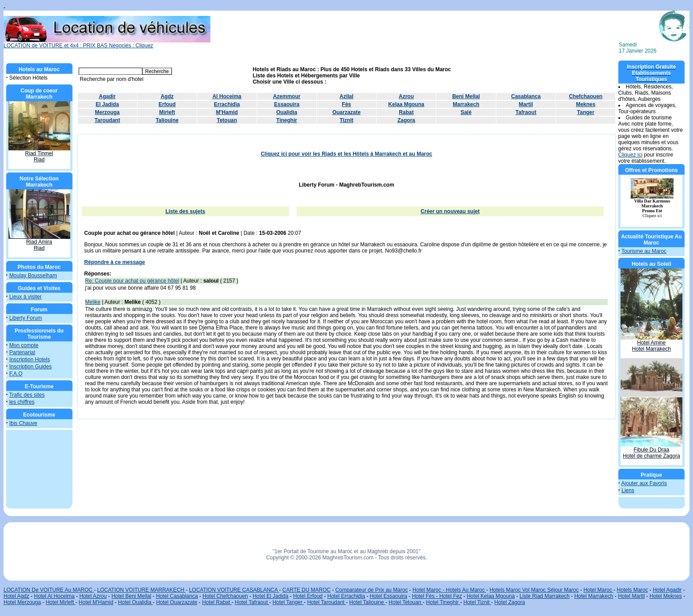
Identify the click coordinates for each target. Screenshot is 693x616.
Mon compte (24, 345)
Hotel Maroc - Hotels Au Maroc (449, 590)
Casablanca (526, 96)
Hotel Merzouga (22, 602)
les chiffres (22, 402)
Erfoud (167, 104)
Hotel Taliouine (367, 602)
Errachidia (227, 104)
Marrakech (466, 104)
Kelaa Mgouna (406, 104)
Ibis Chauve (23, 423)
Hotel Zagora (510, 602)
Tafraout (526, 112)
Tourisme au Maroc (644, 251)
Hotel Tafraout (252, 602)
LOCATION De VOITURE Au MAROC (49, 590)
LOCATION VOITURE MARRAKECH (141, 590)
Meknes (586, 104)
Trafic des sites (27, 395)
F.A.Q (16, 374)
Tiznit (346, 120)
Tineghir (287, 120)
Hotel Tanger (288, 602)
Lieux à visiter (25, 297)
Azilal (346, 96)
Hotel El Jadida (271, 596)
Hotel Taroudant (327, 602)
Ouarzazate (346, 112)
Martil (526, 104)
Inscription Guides (30, 367)
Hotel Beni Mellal (131, 596)
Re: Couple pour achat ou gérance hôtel (132, 281)
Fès (347, 104)
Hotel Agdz (16, 596)
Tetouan (227, 120)
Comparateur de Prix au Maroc (372, 590)
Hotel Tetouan (406, 602)
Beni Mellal (466, 96)
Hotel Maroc (598, 590)
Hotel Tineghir (443, 602)
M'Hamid (227, 112)
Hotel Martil (631, 596)
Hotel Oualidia (135, 602)
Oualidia (287, 112)
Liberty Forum (26, 318)
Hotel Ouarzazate (177, 602)
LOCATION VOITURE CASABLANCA (234, 590)
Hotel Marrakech (594, 596)
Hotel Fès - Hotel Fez (437, 596)
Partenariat (22, 352)
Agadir (107, 96)
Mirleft (167, 112)
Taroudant (107, 120)
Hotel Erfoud (308, 596)
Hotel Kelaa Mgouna (491, 596)
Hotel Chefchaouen (225, 596)
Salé (466, 112)
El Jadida (107, 104)
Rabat (406, 112)
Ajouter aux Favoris (644, 483)
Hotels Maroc (633, 590)
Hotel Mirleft (60, 602)
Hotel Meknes (666, 596)
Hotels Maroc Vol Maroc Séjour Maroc (534, 590)
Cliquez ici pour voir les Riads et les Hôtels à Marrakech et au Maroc (346, 154)
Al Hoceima (227, 96)
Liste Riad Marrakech (544, 596)
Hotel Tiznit (478, 602)
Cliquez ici (630, 155)
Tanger (586, 112)
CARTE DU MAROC (307, 590)
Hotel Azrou (93, 596)
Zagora (406, 120)
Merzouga (107, 112)
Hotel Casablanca (177, 596)
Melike (93, 302)
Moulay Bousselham (33, 275)
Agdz (167, 96)
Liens (628, 490)
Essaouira (287, 104)
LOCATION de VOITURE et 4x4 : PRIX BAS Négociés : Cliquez (107, 43)
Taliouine (167, 120)
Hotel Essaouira (389, 596)
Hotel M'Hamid (96, 602)
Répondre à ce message (115, 262)
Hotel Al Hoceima (54, 596)
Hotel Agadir (667, 590)
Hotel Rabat (217, 602)
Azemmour (287, 96)
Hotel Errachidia (346, 596)
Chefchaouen (586, 96)
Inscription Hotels (30, 360)
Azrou (406, 96)
